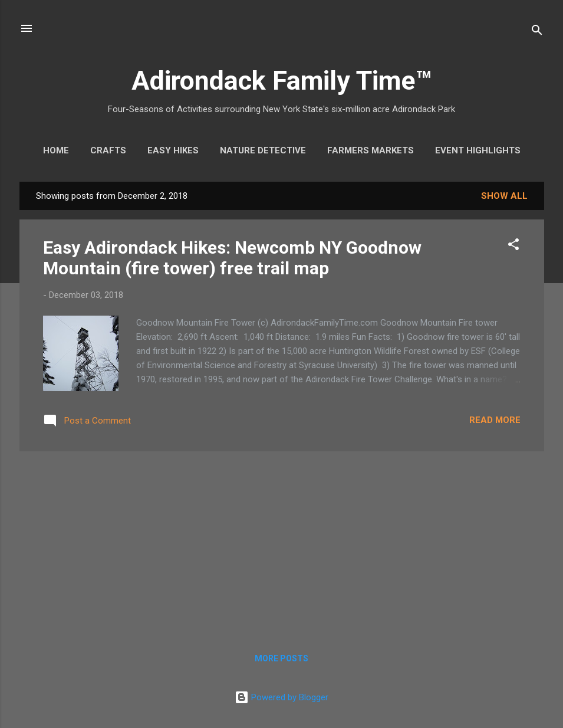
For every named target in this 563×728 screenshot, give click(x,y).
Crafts (108, 150)
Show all (504, 196)
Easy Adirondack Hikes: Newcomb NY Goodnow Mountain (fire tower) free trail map (232, 258)
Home (56, 150)
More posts (281, 658)
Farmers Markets (371, 150)
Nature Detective (263, 150)
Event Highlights (478, 150)
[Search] (537, 32)
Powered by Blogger (281, 697)
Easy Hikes (173, 150)
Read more (495, 420)
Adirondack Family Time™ (281, 81)
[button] (513, 246)
